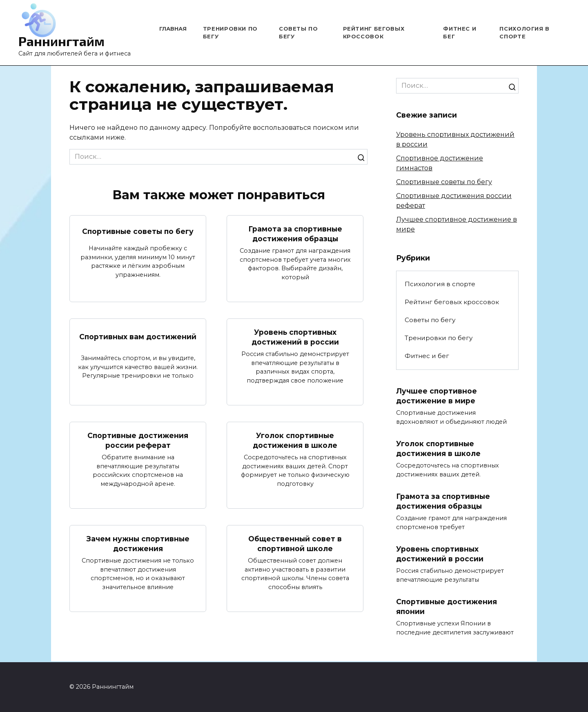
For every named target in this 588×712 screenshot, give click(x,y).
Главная (173, 29)
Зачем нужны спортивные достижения (138, 544)
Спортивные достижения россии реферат (138, 441)
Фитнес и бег (427, 356)
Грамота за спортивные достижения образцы (295, 234)
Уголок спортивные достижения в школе (295, 441)
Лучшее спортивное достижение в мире (437, 396)
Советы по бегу (430, 320)
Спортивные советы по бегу (138, 231)
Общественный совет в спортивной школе (295, 544)
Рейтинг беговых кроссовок (452, 302)
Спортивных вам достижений (138, 337)
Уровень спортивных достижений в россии (295, 337)
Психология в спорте (440, 284)
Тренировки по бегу (439, 338)
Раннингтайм (61, 41)
